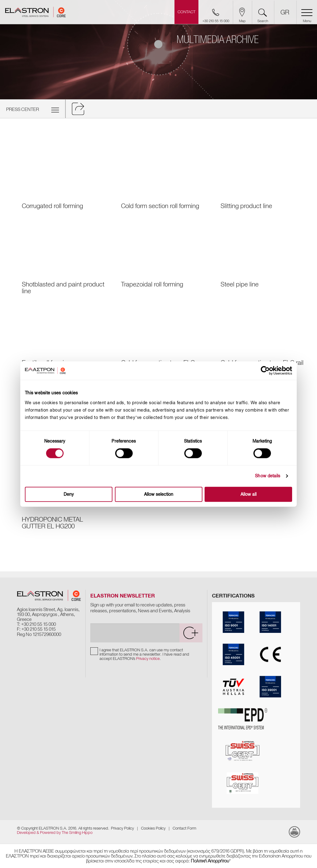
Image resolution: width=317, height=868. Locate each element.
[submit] (191, 633)
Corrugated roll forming (52, 206)
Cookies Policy (153, 828)
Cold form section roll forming (160, 206)
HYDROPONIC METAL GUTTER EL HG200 (52, 523)
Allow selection (159, 494)
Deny (69, 494)
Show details (268, 476)
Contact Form (184, 828)
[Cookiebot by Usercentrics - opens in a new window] (270, 371)
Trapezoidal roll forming (152, 284)
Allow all (249, 494)
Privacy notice (148, 659)
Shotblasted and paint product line (63, 288)
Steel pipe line (240, 284)
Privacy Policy (122, 828)
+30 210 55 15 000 (39, 624)
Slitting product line (246, 206)
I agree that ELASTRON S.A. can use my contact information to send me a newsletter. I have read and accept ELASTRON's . (144, 654)
